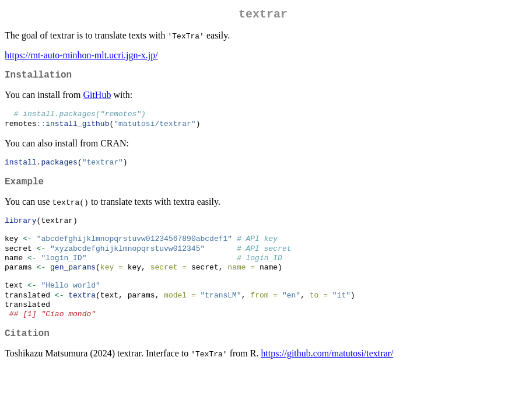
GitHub (97, 99)
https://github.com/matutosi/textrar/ (327, 378)
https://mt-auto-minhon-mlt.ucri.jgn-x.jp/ (81, 57)
